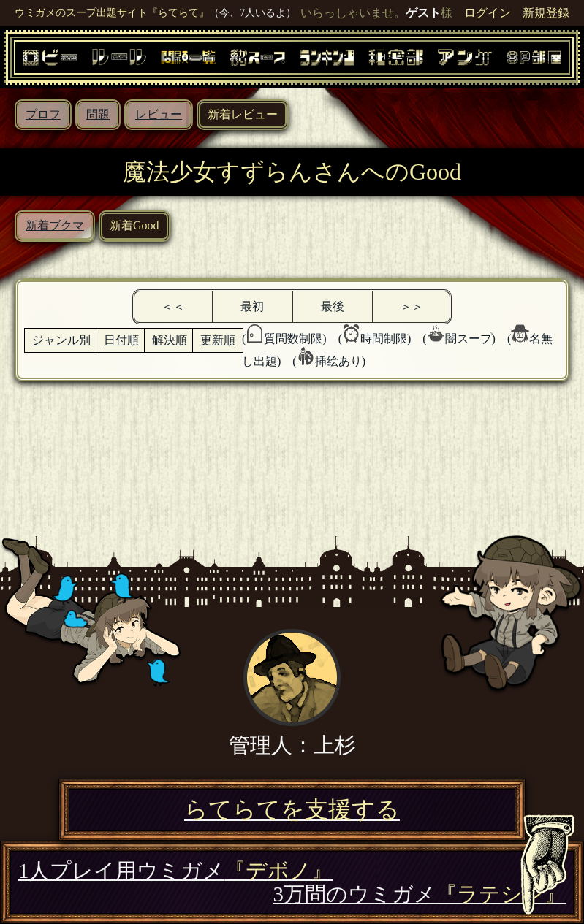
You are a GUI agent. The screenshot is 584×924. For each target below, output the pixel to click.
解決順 (170, 340)
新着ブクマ (55, 225)
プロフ (43, 114)
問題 (98, 114)
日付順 (121, 340)
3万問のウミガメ (420, 894)
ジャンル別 (61, 340)
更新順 (218, 340)
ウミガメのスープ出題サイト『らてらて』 (112, 12)
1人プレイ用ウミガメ (175, 871)
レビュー (159, 114)
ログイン (488, 13)
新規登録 (546, 13)
